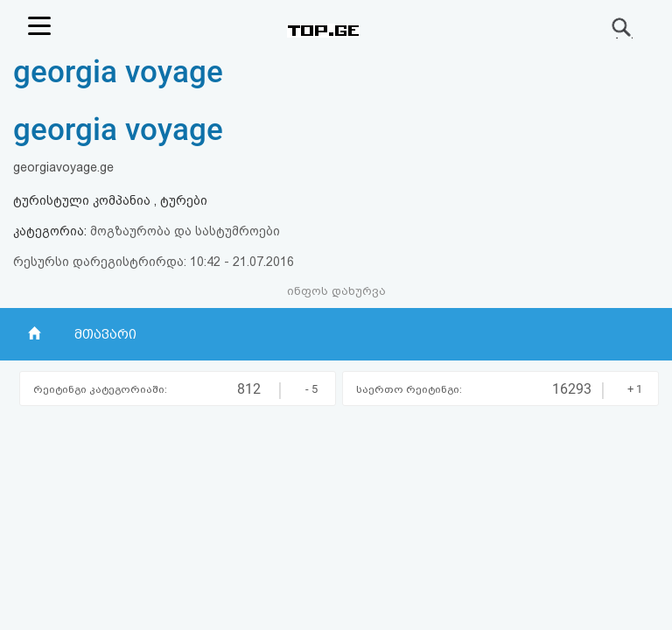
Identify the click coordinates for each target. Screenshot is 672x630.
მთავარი (105, 334)
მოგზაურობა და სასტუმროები (185, 231)
